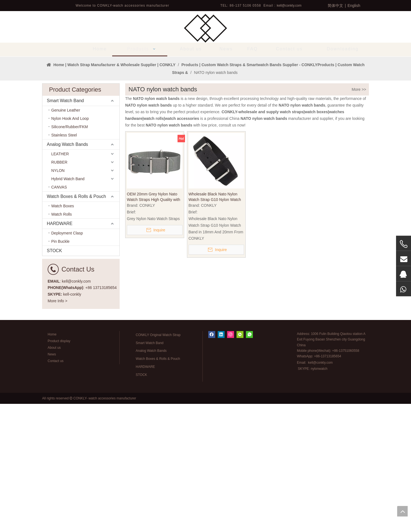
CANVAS (59, 315)
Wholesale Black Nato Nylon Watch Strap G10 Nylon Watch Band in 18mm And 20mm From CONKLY (216, 325)
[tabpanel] (206, 121)
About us (54, 476)
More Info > (57, 429)
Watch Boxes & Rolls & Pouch (76, 325)
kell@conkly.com (289, 6)
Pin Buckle (60, 370)
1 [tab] (206, 175)
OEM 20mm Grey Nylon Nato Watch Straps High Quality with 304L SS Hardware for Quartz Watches (153, 325)
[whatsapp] (249, 463)
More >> (359, 218)
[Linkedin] (221, 463)
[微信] (240, 463)
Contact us (56, 489)
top (402, 511)
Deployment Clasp (67, 361)
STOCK (54, 379)
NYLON (58, 299)
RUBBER (59, 290)
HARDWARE (60, 352)
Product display (59, 469)
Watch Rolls (61, 342)
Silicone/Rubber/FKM (70, 255)
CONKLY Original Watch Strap (158, 463)
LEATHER (60, 282)
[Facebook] (212, 463)
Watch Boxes (63, 334)
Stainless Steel (64, 263)
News (52, 482)
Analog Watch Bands (67, 273)
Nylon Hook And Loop (70, 247)
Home (52, 463)
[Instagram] (231, 463)
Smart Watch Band (65, 229)
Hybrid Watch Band (68, 307)
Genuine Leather (66, 238)
